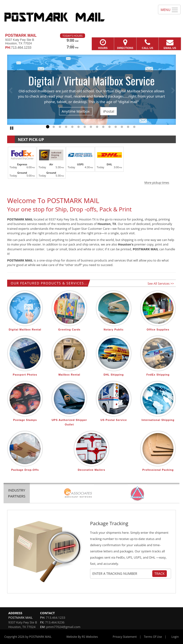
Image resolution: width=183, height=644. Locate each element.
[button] (91, 165)
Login (175, 637)
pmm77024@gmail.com (63, 627)
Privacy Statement (125, 637)
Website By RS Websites (82, 637)
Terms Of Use (153, 637)
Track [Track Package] (160, 573)
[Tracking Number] (122, 574)
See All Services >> (161, 283)
